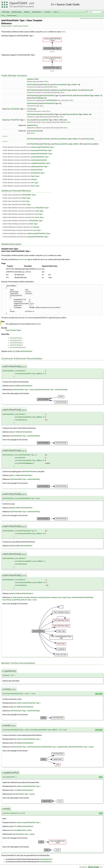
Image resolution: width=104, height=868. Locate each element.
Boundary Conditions (7, 26)
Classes (48, 12)
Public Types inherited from (19, 195)
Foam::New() (7, 599)
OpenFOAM (18, 3)
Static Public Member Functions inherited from (26, 208)
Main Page (6, 12)
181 (15, 706)
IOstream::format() (23, 597)
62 (15, 593)
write (29, 131)
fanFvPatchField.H (16, 337)
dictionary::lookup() (50, 597)
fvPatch (45, 84)
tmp (8, 109)
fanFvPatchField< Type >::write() (83, 746)
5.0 (32, 3)
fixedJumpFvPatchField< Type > (42, 150)
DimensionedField (60, 84)
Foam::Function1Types (13, 330)
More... (64, 32)
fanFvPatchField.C (16, 340)
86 (15, 507)
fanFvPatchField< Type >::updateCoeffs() (54, 746)
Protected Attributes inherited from (26, 233)
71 (15, 475)
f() (11, 597)
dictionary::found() (37, 597)
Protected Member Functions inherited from (21, 227)
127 (15, 826)
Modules (27, 12)
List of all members (99, 18)
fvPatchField (15, 109)
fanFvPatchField (12, 16)
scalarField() (16, 599)
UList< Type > (35, 186)
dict (96, 144)
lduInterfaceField (37, 170)
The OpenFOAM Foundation (22, 6)
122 (14, 351)
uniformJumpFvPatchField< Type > (43, 147)
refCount (34, 179)
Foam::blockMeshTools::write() (21, 830)
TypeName (31, 79)
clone (29, 109)
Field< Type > (35, 176)
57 (15, 431)
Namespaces (37, 12)
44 (15, 385)
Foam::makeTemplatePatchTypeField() (80, 597)
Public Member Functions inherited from (28, 147)
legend (52, 52)
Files (56, 12)
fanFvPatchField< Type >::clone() (23, 389)
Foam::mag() (62, 597)
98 (15, 545)
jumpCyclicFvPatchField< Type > (42, 154)
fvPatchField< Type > (38, 173)
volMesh (74, 84)
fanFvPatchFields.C (16, 344)
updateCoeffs (31, 125)
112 (15, 790)
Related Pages (17, 12)
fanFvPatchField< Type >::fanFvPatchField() (53, 389)
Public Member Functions (86, 18)
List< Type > (35, 183)
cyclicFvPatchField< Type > (40, 157)
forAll (14, 597)
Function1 (23, 259)
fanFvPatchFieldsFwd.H (18, 347)
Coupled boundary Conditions (21, 26)
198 (15, 742)
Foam (3, 16)
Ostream (34, 131)
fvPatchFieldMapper (38, 98)
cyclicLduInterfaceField (39, 160)
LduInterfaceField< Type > (40, 166)
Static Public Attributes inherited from (23, 220)
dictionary (88, 90)
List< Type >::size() (30, 599)
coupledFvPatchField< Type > (41, 163)
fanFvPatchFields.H (16, 342)
